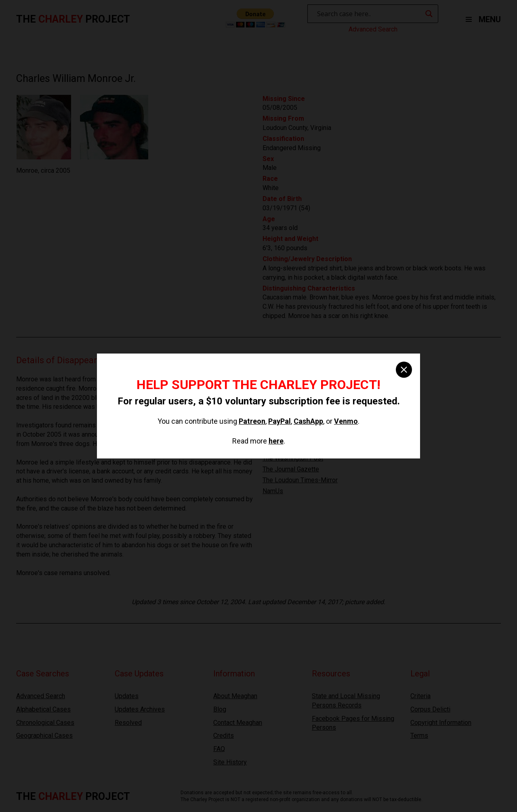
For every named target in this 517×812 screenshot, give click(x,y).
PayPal (280, 421)
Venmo (346, 421)
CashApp (308, 421)
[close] (404, 370)
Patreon (252, 421)
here (276, 441)
